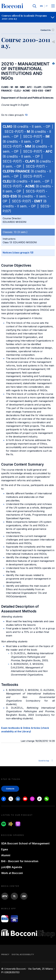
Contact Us (48, 30)
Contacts (10, 789)
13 (26, 115)
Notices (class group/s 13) (18, 253)
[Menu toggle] (53, 6)
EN (41, 6)
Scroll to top (46, 761)
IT (47, 6)
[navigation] (28, 17)
